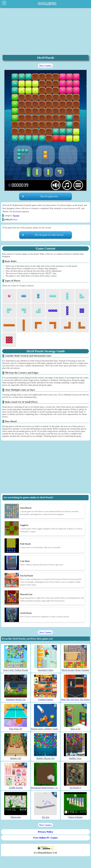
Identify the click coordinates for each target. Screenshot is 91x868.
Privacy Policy (45, 832)
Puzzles (16, 216)
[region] (45, 31)
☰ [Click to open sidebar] (4, 3)
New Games (45, 66)
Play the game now (49, 196)
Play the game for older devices (49, 235)
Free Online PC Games (46, 838)
